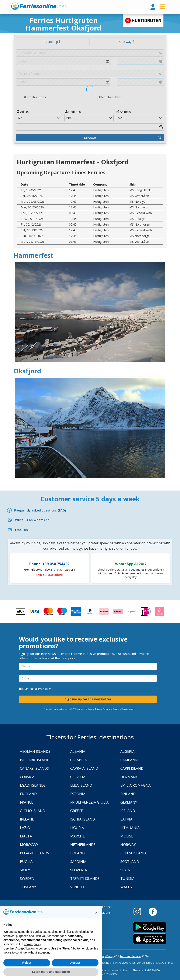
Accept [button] (75, 963)
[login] (153, 7)
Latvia (126, 819)
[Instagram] (139, 911)
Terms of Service (121, 709)
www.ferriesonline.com (39, 6)
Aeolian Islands (35, 751)
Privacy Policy (105, 956)
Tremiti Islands (85, 878)
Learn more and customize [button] (51, 972)
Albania (78, 751)
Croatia (78, 777)
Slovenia (79, 870)
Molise (127, 836)
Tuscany (28, 887)
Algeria (127, 751)
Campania (129, 760)
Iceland (128, 811)
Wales (126, 887)
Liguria (77, 828)
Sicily (25, 870)
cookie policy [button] (32, 944)
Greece (77, 811)
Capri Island (132, 768)
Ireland (27, 819)
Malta (26, 836)
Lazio (25, 828)
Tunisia (127, 878)
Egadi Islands (33, 785)
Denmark (129, 777)
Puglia (26, 861)
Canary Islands (34, 768)
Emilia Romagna (136, 785)
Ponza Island (133, 853)
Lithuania (130, 828)
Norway (128, 845)
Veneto (77, 887)
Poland (77, 853)
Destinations (102, 913)
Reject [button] (27, 963)
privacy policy (44, 689)
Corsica (27, 777)
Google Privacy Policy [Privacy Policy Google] (98, 709)
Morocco (29, 845)
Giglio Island (33, 811)
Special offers (102, 907)
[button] (96, 913)
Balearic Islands (36, 760)
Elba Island (81, 785)
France (27, 802)
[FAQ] (90, 510)
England (28, 794)
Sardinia (78, 861)
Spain (125, 870)
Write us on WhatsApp (32, 520)
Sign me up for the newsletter (88, 699)
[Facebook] (153, 911)
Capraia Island (84, 768)
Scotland (130, 861)
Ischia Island (83, 819)
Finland (128, 794)
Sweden (27, 878)
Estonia (78, 794)
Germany (129, 802)
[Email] (90, 530)
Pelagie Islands (34, 853)
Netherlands (83, 845)
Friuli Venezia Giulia (89, 802)
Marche (77, 836)
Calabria (79, 760)
